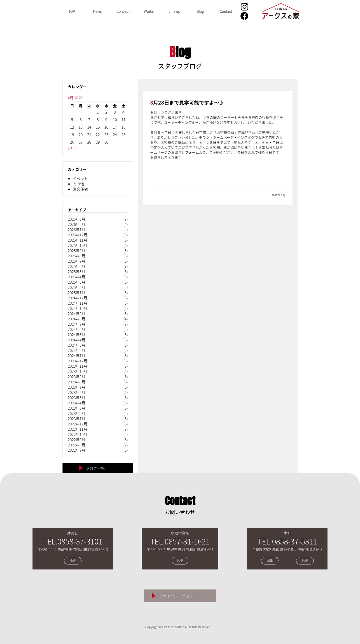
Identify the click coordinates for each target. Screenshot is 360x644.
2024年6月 (76, 329)
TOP (72, 11)
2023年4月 (76, 403)
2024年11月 (77, 303)
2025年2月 (76, 287)
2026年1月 (76, 229)
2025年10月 (77, 245)
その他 (78, 184)
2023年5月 (76, 398)
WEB (270, 561)
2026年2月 (76, 224)
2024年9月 (76, 313)
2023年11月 (77, 366)
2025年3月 (76, 282)
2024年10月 (77, 308)
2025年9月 (76, 250)
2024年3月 (76, 345)
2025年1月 (76, 292)
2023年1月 (76, 419)
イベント (80, 178)
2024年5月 (76, 335)
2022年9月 (76, 440)
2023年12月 (77, 361)
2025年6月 (76, 266)
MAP (73, 561)
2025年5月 (76, 271)
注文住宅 (80, 189)
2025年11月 (77, 240)
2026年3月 (76, 219)
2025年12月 (77, 235)
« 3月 (72, 148)
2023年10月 (77, 371)
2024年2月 (76, 350)
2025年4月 (76, 277)
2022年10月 (77, 434)
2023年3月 (76, 408)
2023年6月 (76, 392)
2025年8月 (76, 256)
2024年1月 (76, 356)
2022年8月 (76, 445)
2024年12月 (77, 298)
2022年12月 (77, 424)
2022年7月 (76, 450)
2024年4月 (76, 340)
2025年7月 (76, 261)
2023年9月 (76, 377)
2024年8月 (76, 319)
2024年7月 (76, 324)
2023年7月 (76, 387)
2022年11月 (77, 429)
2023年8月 (76, 382)
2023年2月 (76, 413)
